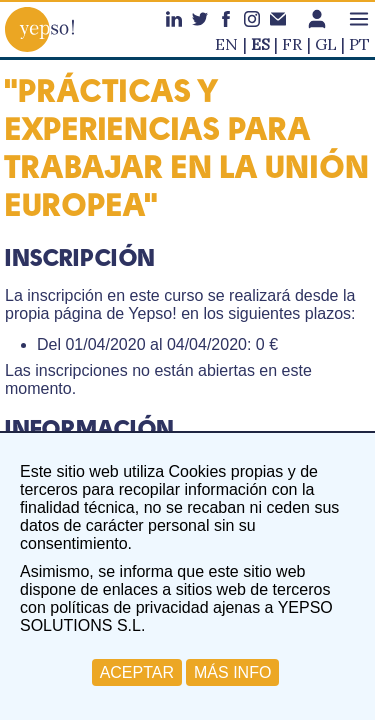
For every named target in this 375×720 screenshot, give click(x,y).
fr (292, 44)
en (226, 44)
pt (359, 44)
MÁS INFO (232, 672)
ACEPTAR (137, 672)
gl (326, 44)
